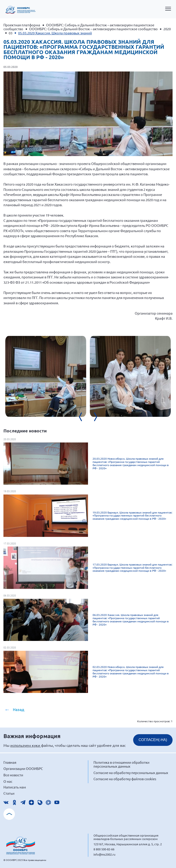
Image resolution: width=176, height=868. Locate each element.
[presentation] (83, 417)
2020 (167, 29)
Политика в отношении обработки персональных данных (121, 764)
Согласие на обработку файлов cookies (125, 779)
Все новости (13, 775)
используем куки (26, 745)
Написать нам (15, 787)
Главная (10, 762)
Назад (19, 710)
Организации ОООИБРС (23, 768)
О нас (8, 781)
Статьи (9, 793)
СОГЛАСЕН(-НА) (153, 740)
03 (11, 33)
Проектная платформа (22, 25)
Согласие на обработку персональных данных (131, 773)
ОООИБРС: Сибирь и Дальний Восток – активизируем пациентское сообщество (93, 29)
